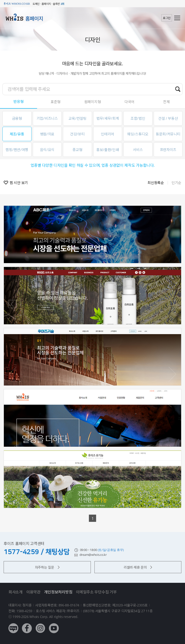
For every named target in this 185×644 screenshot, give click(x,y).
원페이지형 (93, 102)
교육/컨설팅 (77, 118)
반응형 (18, 101)
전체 (166, 102)
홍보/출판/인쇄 (108, 150)
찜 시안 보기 (19, 183)
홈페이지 (34, 19)
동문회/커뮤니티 (168, 134)
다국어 (129, 102)
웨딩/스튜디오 (138, 134)
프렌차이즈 (168, 150)
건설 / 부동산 (168, 118)
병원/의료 (47, 134)
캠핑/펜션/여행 (17, 150)
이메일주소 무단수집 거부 (96, 592)
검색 (178, 89)
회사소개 (16, 592)
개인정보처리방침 (58, 592)
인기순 (176, 183)
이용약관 (33, 592)
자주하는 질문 (47, 567)
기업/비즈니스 (47, 118)
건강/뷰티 (77, 134)
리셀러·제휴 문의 (138, 567)
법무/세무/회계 (108, 118)
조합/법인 (138, 118)
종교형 (77, 150)
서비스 (138, 150)
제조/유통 (17, 134)
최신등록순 (156, 183)
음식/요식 (47, 150)
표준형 (56, 102)
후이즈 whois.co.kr (17, 4)
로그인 (167, 18)
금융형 (17, 118)
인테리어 (108, 134)
